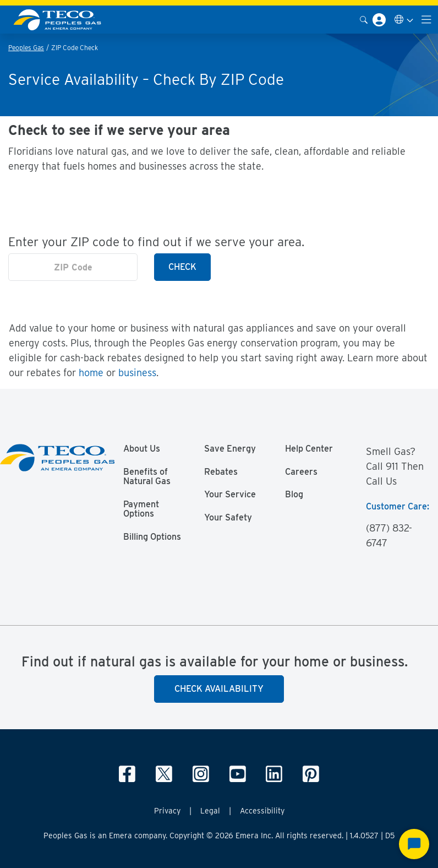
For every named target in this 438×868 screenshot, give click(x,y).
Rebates (221, 472)
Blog (294, 495)
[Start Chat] (414, 844)
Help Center (309, 449)
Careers (301, 472)
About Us (142, 449)
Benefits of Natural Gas (147, 477)
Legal (210, 811)
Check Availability (219, 689)
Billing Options (152, 537)
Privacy (167, 811)
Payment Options (141, 509)
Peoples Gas (26, 48)
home (91, 373)
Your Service (230, 495)
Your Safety (228, 518)
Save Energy (230, 449)
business (137, 373)
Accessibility (262, 811)
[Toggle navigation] (426, 20)
